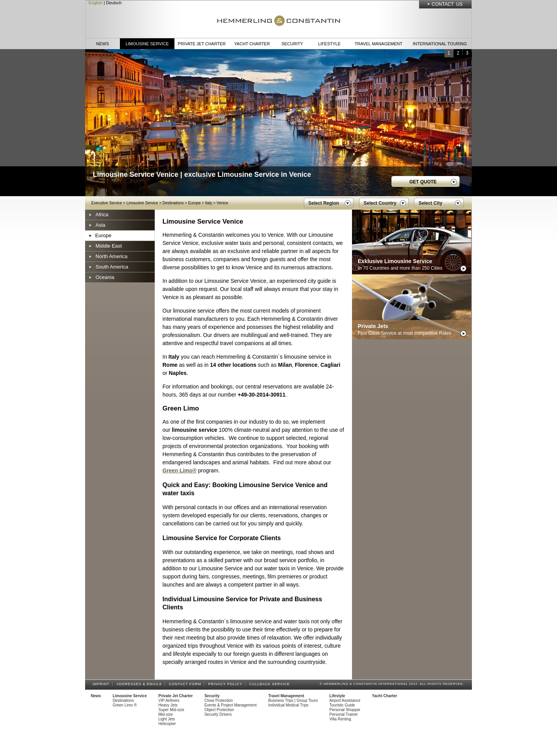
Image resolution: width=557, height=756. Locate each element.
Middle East (109, 246)
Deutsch (114, 3)
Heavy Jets (168, 705)
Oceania (105, 277)
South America (112, 267)
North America (111, 256)
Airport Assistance (345, 700)
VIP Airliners (169, 700)
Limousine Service (147, 44)
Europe (194, 203)
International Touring (440, 44)
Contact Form (186, 684)
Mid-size (166, 714)
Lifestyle (329, 44)
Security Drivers (218, 714)
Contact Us (447, 4)
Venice (222, 203)
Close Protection (218, 700)
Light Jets (167, 719)
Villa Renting (340, 719)
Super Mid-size (172, 710)
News (103, 44)
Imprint (102, 684)
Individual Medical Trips (289, 705)
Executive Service (107, 203)
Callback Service (271, 684)
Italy (208, 203)
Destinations (173, 203)
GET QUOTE (423, 182)
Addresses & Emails (140, 684)
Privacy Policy (226, 684)
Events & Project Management (230, 705)
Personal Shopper (345, 710)
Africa (102, 215)
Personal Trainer (344, 714)
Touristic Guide (342, 705)
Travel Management (378, 44)
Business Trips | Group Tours (293, 700)
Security (292, 44)
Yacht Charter (252, 44)
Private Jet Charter (202, 44)
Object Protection (219, 710)
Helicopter (167, 724)
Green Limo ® (125, 705)
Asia (100, 225)
